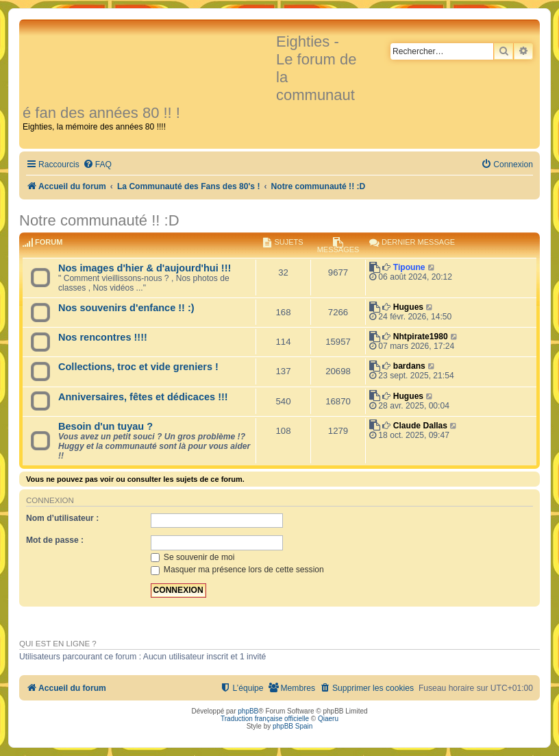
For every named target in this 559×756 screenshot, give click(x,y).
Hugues (408, 307)
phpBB (248, 711)
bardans (409, 366)
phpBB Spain (293, 726)
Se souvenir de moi (193, 557)
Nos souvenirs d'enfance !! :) (126, 308)
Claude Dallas (420, 426)
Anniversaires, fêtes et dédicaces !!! (143, 397)
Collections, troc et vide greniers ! (138, 367)
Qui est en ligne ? (58, 644)
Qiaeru (328, 719)
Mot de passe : (55, 540)
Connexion (50, 500)
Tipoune (409, 267)
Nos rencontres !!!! (103, 337)
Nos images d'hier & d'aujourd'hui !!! (145, 268)
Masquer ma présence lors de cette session (237, 570)
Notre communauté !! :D (99, 220)
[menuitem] (97, 165)
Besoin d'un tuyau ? (105, 426)
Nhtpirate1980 (421, 337)
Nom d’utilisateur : (62, 518)
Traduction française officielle (265, 719)
